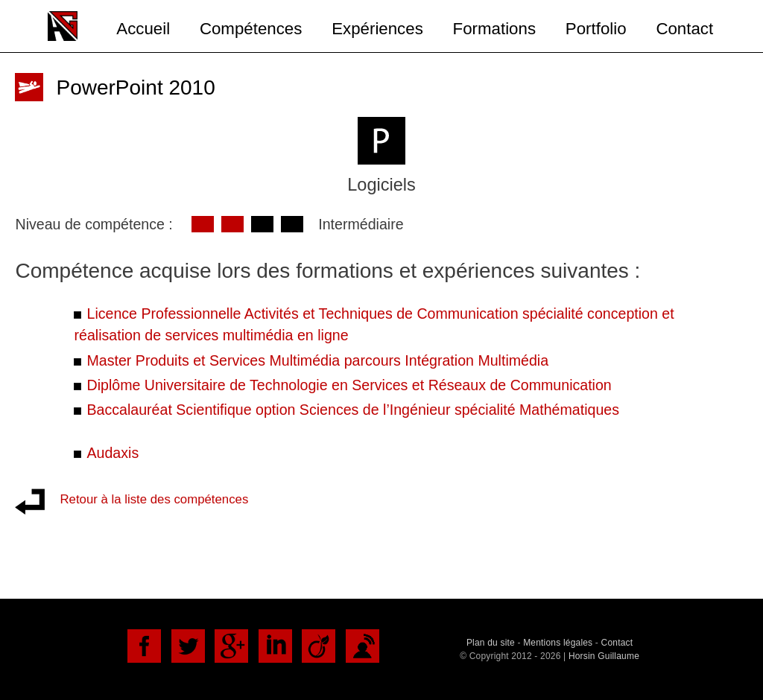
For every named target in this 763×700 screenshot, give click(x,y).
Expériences (377, 29)
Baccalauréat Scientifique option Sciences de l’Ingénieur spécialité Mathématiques (353, 410)
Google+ (231, 646)
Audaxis (113, 453)
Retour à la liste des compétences (154, 499)
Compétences (251, 29)
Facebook (144, 646)
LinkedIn (275, 646)
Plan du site (491, 643)
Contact (684, 29)
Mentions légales (558, 643)
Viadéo (319, 646)
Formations (494, 29)
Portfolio (596, 29)
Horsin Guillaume (604, 656)
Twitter (188, 646)
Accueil (143, 29)
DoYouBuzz (362, 646)
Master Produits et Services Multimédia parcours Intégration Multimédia (317, 360)
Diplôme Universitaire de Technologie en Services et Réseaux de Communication (349, 385)
